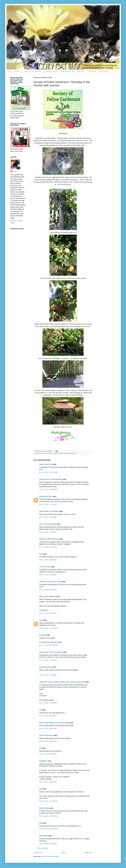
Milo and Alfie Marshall (48, 597)
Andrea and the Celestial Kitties (51, 479)
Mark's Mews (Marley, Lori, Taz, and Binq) (54, 723)
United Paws (92, 71)
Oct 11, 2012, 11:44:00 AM (48, 628)
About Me (18, 71)
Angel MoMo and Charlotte (49, 511)
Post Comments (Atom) (51, 856)
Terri (41, 620)
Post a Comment (42, 848)
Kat (40, 710)
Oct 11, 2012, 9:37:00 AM (48, 613)
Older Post (88, 853)
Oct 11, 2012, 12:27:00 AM (48, 472)
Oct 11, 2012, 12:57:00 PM (48, 645)
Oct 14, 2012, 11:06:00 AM (48, 816)
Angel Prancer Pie (46, 464)
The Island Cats (45, 567)
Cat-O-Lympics (104, 71)
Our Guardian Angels (51, 71)
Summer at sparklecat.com (49, 539)
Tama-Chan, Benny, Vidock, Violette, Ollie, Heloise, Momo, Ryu (62, 682)
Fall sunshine (43, 453)
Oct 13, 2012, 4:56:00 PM (48, 782)
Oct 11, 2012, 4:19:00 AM (48, 532)
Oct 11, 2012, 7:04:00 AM (48, 575)
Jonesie (55, 453)
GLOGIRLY (43, 761)
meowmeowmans (46, 667)
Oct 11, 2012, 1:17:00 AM (48, 504)
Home (10, 71)
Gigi (41, 789)
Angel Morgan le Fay (67, 71)
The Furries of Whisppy (48, 524)
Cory (15, 171)
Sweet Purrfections (46, 735)
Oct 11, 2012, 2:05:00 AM (48, 517)
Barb (41, 554)
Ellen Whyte (44, 836)
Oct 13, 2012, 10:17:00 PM (48, 801)
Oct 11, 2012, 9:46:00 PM (48, 741)
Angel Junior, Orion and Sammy (51, 652)
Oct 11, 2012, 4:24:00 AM (48, 547)
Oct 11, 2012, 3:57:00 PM (48, 675)
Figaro (50, 453)
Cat (40, 748)
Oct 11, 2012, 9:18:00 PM (48, 728)
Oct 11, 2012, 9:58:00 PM (48, 754)
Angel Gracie (81, 71)
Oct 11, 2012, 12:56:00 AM (48, 490)
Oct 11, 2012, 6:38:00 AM (48, 560)
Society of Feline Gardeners (33, 71)
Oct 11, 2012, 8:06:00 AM (48, 590)
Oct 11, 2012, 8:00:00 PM (48, 716)
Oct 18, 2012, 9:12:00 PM (48, 844)
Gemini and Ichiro (46, 496)
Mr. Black (43, 635)
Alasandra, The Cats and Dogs (50, 582)
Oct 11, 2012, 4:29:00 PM (48, 703)
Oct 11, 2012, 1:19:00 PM (48, 660)
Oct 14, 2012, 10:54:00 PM (48, 829)
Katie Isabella (44, 808)
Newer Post (38, 853)
